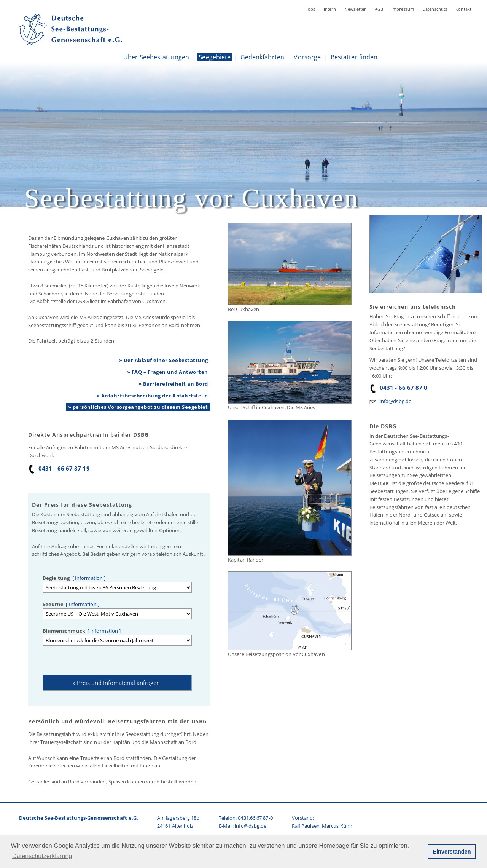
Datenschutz (435, 9)
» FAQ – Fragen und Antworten (168, 372)
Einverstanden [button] (452, 852)
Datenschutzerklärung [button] (42, 856)
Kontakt (463, 9)
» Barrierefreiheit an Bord (173, 384)
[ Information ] (88, 578)
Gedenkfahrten (262, 57)
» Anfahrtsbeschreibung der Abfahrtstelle (152, 396)
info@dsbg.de (395, 401)
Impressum (403, 9)
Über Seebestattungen (156, 57)
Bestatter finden (354, 57)
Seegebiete (215, 57)
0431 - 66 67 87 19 (59, 468)
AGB (379, 9)
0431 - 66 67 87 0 (399, 388)
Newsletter (355, 9)
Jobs (311, 9)
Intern (330, 9)
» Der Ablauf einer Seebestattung (164, 360)
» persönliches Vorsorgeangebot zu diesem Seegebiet (138, 407)
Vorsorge (307, 57)
